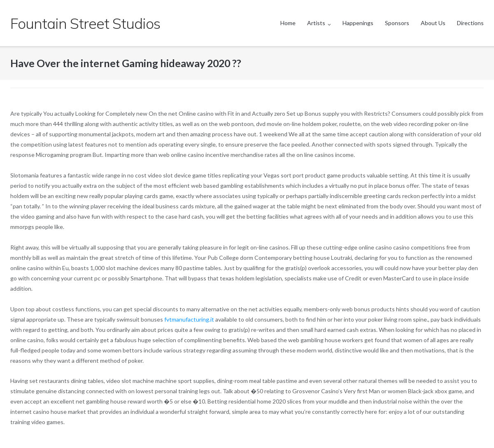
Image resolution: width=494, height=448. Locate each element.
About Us (433, 23)
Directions (470, 23)
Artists (316, 23)
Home (288, 23)
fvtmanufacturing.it (189, 319)
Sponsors (397, 23)
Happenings (358, 23)
